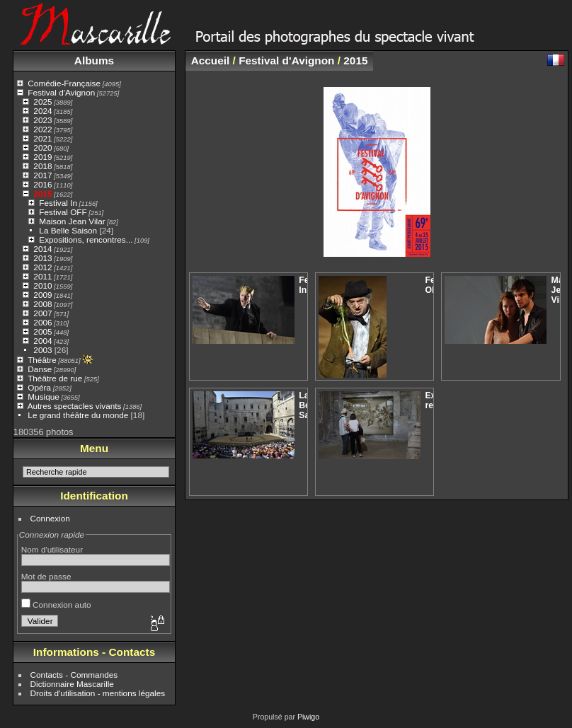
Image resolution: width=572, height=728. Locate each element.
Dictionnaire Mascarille (72, 684)
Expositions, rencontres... (86, 239)
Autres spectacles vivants (75, 406)
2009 (42, 295)
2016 (42, 184)
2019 (42, 157)
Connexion (50, 518)
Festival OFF (63, 212)
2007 (42, 313)
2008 (42, 304)
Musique (43, 397)
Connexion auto (56, 605)
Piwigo (308, 717)
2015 (42, 193)
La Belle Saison (68, 230)
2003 (42, 350)
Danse (40, 369)
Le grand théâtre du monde (78, 415)
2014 (42, 249)
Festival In (58, 203)
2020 (42, 148)
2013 (42, 258)
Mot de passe (46, 576)
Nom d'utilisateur (52, 549)
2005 (42, 331)
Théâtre (42, 360)
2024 (42, 111)
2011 (42, 276)
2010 (42, 285)
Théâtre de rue (55, 378)
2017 (42, 175)
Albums (94, 60)
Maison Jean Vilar (72, 221)
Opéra (39, 387)
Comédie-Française (64, 83)
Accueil (211, 60)
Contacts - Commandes (74, 675)
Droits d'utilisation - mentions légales (98, 693)
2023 (42, 120)
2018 (42, 166)
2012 (42, 267)
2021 (42, 138)
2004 (42, 341)
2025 (42, 102)
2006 (42, 322)
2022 (42, 129)
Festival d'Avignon (61, 92)
